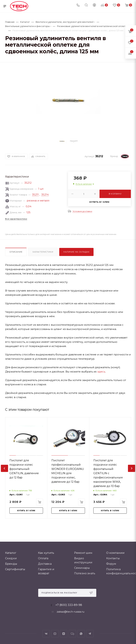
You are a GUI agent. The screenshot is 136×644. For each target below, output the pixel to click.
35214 (45, 195)
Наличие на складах (76, 252)
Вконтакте (46, 634)
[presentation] (4, 468)
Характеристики (43, 252)
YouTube (55, 634)
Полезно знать (85, 573)
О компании (115, 553)
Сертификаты (15, 569)
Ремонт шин (83, 553)
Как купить (46, 553)
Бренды (11, 564)
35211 (35, 195)
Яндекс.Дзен (64, 634)
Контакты (113, 558)
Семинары (82, 568)
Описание (16, 252)
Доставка (45, 564)
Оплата (43, 558)
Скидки (11, 558)
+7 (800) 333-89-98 (69, 605)
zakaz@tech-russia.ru (70, 612)
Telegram (90, 634)
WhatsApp (81, 634)
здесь (101, 372)
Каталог (11, 553)
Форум (111, 564)
